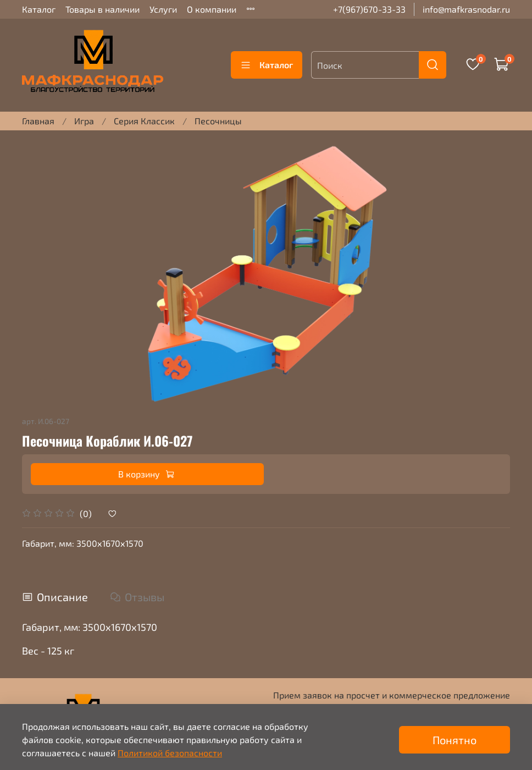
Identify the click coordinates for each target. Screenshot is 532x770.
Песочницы (218, 121)
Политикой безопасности (170, 753)
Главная (38, 121)
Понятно (455, 740)
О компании (212, 9)
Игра (84, 121)
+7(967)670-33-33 (369, 9)
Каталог (39, 9)
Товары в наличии (102, 9)
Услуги (163, 9)
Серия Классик (144, 121)
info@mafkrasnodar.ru (466, 9)
